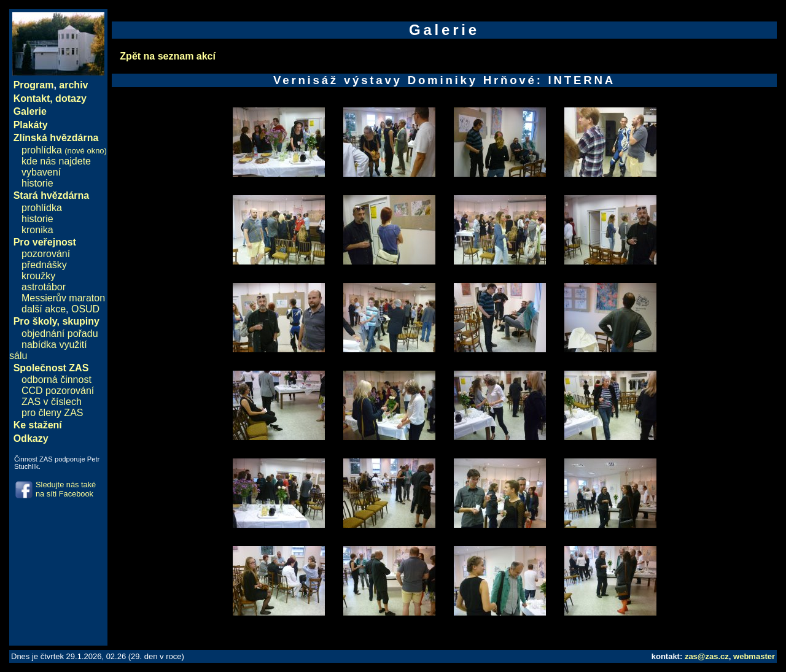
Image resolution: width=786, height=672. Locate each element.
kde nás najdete (56, 161)
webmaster (754, 656)
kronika (37, 230)
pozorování (46, 254)
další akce (44, 309)
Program (34, 85)
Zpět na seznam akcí (168, 56)
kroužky (38, 276)
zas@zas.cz (707, 656)
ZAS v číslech (52, 402)
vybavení (41, 172)
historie (37, 183)
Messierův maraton (63, 298)
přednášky (44, 265)
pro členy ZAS (52, 413)
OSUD (85, 309)
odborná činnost (56, 380)
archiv (73, 85)
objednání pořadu (60, 334)
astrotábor (44, 287)
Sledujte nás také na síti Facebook (66, 489)
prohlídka (64, 150)
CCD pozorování (58, 391)
